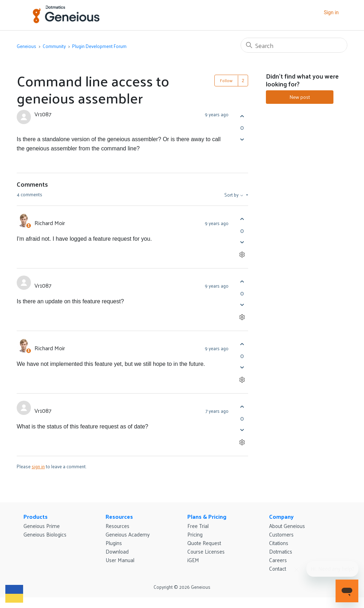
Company (281, 516)
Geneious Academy (128, 534)
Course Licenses (206, 551)
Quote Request (204, 543)
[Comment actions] (242, 255)
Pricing (195, 534)
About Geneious (287, 526)
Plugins (114, 543)
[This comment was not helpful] (242, 242)
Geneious (26, 46)
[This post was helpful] (242, 116)
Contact (278, 568)
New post (300, 97)
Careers (278, 560)
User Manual (120, 560)
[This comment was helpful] (242, 219)
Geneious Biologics (45, 534)
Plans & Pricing (207, 516)
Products (36, 516)
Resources (119, 516)
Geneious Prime (42, 526)
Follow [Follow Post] (226, 80)
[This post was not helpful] (242, 139)
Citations (279, 543)
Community (54, 46)
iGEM (193, 560)
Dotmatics (281, 551)
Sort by (235, 195)
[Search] (294, 45)
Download (117, 551)
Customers (281, 534)
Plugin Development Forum (99, 46)
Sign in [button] (331, 12)
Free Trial (198, 526)
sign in (38, 466)
